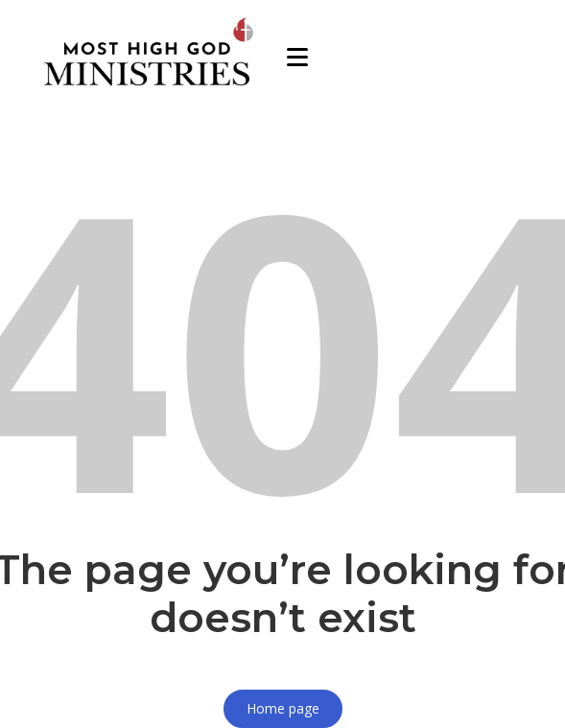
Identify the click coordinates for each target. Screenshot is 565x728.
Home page (283, 708)
